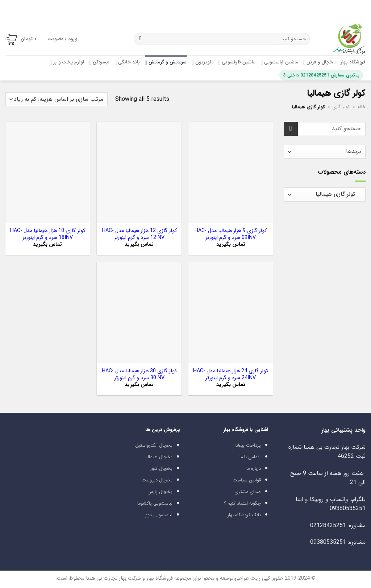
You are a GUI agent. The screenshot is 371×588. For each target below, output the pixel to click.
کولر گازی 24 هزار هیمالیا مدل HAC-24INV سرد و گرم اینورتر (231, 375)
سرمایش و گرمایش (166, 62)
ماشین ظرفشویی (237, 62)
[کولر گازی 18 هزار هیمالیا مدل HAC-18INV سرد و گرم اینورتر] (48, 172)
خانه (362, 107)
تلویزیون (202, 62)
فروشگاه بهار (353, 62)
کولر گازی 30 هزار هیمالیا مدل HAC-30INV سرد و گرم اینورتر (139, 375)
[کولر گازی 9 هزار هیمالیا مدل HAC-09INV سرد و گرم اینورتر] (231, 172)
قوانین (255, 480)
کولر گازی (341, 107)
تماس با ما (249, 457)
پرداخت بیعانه (248, 446)
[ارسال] (140, 39)
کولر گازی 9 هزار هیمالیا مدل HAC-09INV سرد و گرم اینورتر (231, 234)
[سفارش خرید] (57, 100)
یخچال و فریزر (319, 62)
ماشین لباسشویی (279, 62)
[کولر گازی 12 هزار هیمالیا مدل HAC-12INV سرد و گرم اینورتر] (139, 172)
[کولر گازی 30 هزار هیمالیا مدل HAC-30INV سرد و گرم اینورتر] (139, 313)
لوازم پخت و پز (67, 62)
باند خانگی (127, 62)
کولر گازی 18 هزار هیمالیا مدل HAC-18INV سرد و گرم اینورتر (48, 234)
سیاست (240, 480)
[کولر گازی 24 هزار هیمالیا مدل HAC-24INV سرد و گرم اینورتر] (231, 313)
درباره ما (254, 469)
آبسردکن (99, 62)
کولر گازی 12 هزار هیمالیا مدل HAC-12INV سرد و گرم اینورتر (139, 234)
